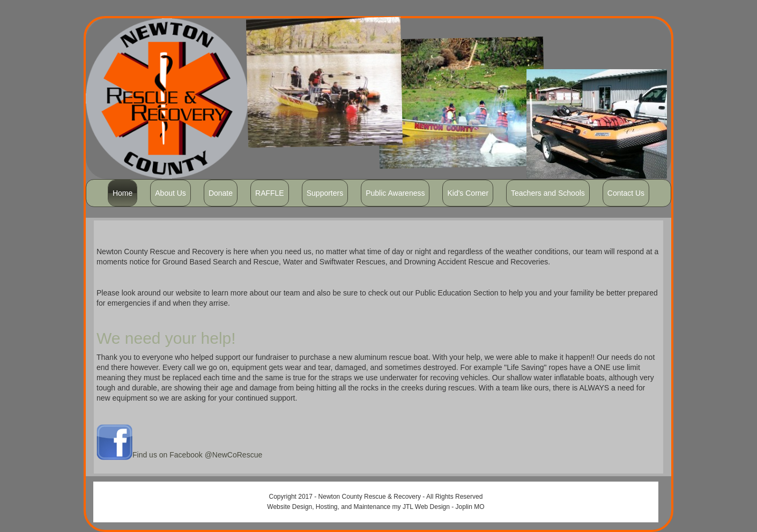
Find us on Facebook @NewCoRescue (197, 455)
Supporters (325, 193)
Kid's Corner (468, 193)
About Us (170, 193)
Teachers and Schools (548, 193)
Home (123, 193)
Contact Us (626, 193)
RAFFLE (270, 193)
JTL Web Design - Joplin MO (444, 507)
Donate (221, 193)
